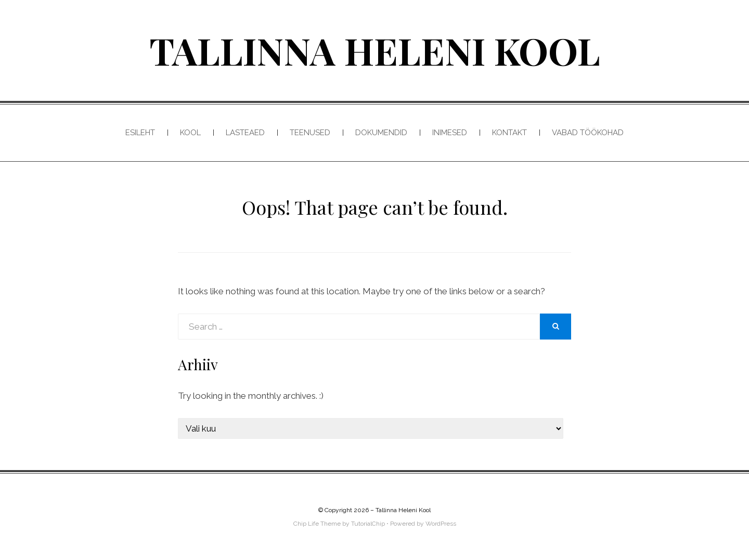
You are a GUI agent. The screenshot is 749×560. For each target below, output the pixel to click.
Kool (190, 133)
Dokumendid (381, 133)
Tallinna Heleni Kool (375, 50)
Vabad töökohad (588, 133)
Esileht (140, 133)
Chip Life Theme (317, 524)
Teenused (310, 133)
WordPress (441, 524)
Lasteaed (245, 133)
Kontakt (509, 133)
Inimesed (450, 133)
